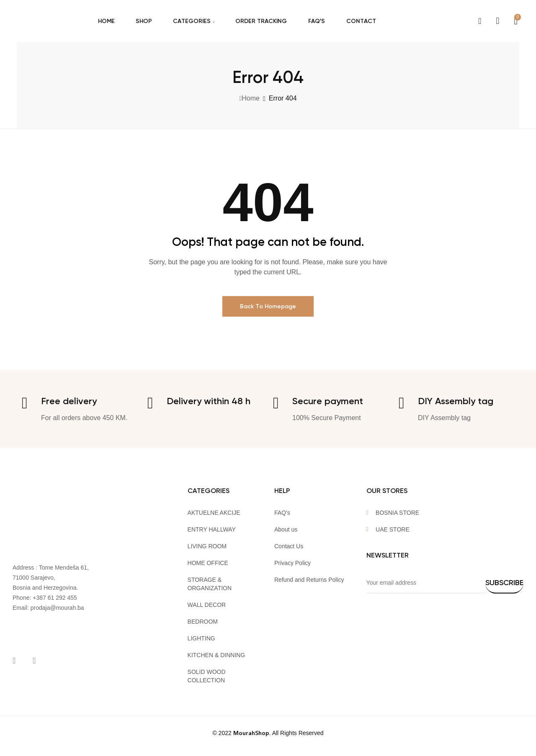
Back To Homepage (268, 306)
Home (251, 98)
